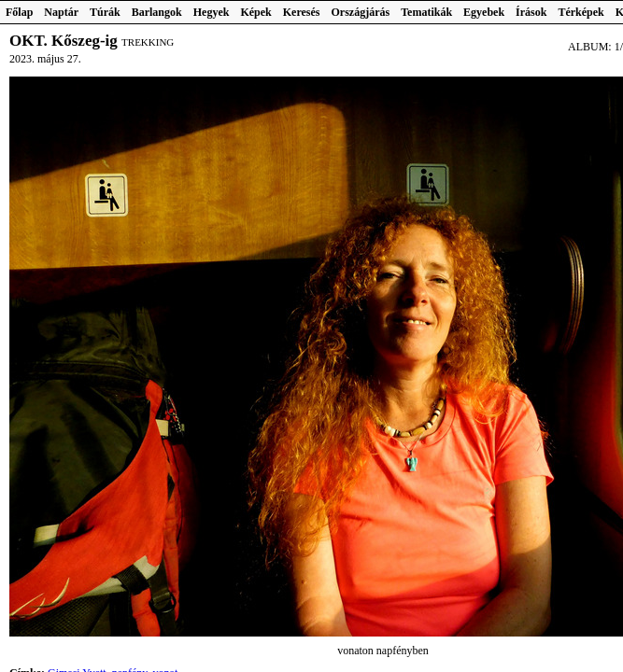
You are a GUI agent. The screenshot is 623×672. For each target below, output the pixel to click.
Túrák (105, 12)
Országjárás (361, 12)
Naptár (61, 12)
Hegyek (212, 12)
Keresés (302, 12)
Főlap (19, 12)
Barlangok (157, 12)
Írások (531, 12)
